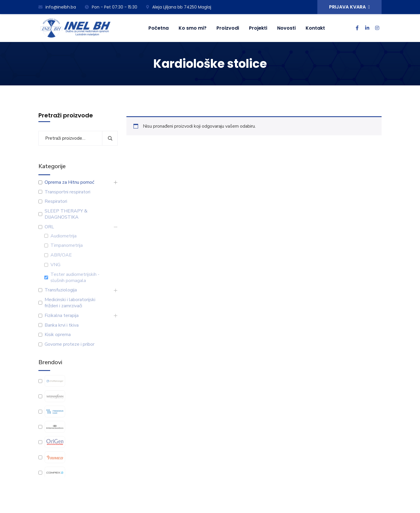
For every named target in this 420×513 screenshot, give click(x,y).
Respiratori (56, 201)
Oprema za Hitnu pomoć (69, 182)
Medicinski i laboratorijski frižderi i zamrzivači (70, 303)
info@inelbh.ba (57, 7)
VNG (55, 265)
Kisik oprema (58, 335)
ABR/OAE (61, 255)
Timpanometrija (67, 245)
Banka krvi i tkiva (62, 325)
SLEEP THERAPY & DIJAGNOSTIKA (66, 214)
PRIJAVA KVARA (349, 7)
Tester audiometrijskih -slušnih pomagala (75, 278)
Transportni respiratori (67, 192)
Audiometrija (63, 236)
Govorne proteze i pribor (70, 344)
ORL (49, 227)
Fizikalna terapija (62, 316)
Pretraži (110, 138)
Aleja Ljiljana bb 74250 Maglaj (179, 7)
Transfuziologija (61, 290)
